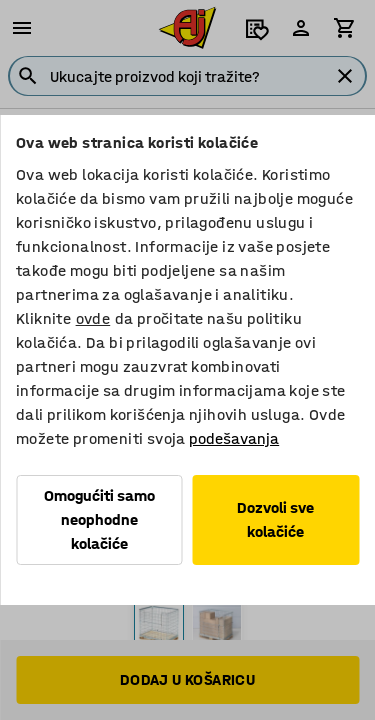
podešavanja (234, 438)
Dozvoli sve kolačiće (275, 519)
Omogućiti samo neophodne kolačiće (99, 519)
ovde (93, 318)
